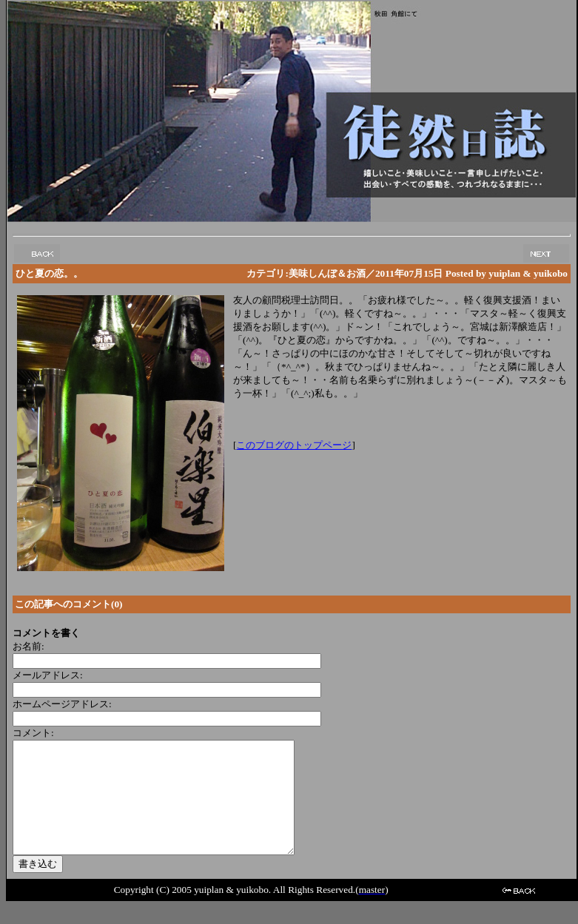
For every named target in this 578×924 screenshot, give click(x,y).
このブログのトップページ (294, 445)
